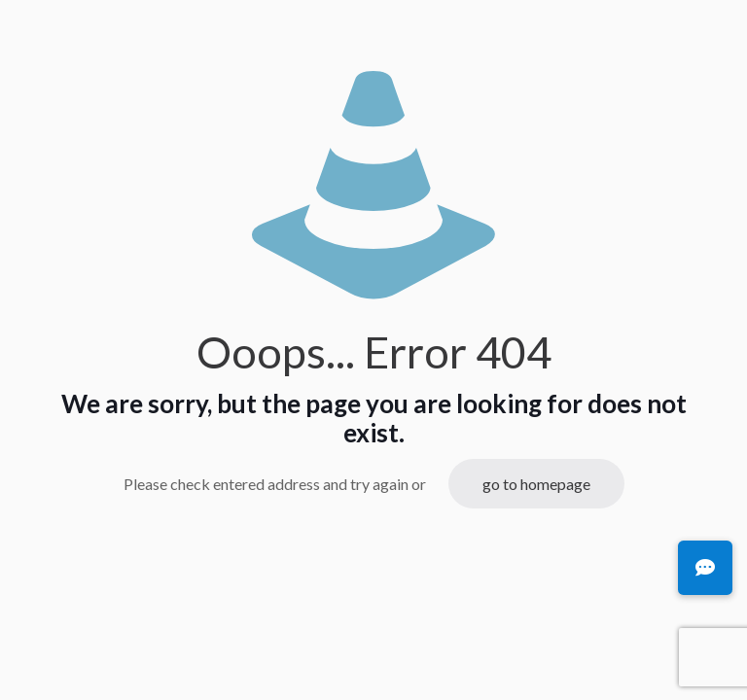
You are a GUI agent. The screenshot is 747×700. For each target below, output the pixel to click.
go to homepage (536, 484)
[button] (705, 568)
